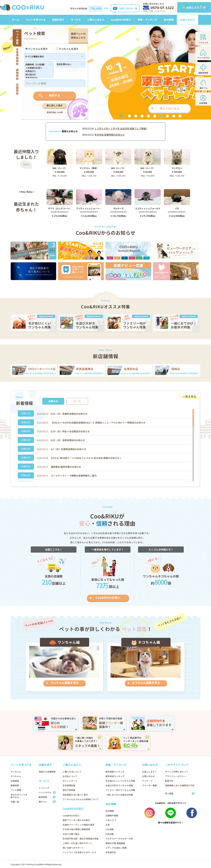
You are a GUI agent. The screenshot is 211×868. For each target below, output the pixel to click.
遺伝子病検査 (69, 790)
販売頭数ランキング (115, 772)
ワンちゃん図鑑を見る (65, 683)
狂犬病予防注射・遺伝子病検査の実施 (81, 839)
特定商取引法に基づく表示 (75, 795)
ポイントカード (70, 781)
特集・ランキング (147, 20)
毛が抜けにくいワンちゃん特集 (120, 781)
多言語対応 (111, 852)
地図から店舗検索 (47, 772)
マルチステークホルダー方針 (119, 839)
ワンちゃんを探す (37, 49)
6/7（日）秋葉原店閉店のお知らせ (68, 449)
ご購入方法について (72, 772)
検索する (55, 95)
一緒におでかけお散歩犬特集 (119, 795)
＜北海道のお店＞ (37, 68)
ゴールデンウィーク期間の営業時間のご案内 (74, 476)
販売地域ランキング (115, 776)
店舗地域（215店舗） (37, 65)
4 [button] (148, 116)
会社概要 (110, 811)
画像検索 (15, 785)
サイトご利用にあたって (177, 772)
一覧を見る (190, 396)
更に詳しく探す (55, 105)
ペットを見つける (36, 20)
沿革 (108, 825)
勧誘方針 (169, 781)
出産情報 (15, 781)
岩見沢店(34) (37, 78)
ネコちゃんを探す (67, 49)
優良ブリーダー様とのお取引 (76, 820)
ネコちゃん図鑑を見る (146, 683)
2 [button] (136, 116)
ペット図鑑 (16, 790)
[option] (105, 72)
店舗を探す (58, 20)
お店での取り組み (71, 834)
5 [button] (155, 116)
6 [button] (161, 116)
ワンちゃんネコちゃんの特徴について (81, 799)
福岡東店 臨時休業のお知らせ (66, 467)
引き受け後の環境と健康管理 (76, 829)
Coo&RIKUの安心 (121, 20)
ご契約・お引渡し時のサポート (77, 843)
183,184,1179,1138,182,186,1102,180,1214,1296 (37, 71)
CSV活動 (110, 829)
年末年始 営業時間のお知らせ (110, 135)
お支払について (70, 776)
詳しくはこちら (170, 108)
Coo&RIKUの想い (108, 598)
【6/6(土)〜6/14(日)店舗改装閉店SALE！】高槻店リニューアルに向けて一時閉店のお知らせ (98, 423)
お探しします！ (149, 772)
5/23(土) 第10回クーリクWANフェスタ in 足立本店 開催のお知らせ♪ (86, 458)
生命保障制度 (69, 785)
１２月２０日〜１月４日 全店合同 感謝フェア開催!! (121, 129)
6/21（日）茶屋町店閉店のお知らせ (69, 414)
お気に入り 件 (194, 7)
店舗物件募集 (112, 816)
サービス (76, 20)
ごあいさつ (111, 820)
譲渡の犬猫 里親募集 (115, 843)
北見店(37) (37, 71)
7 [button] (167, 116)
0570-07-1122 (158, 8)
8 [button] (174, 116)
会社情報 (169, 20)
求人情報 (169, 794)
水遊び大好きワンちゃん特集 (119, 785)
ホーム (16, 20)
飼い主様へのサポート (73, 848)
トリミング (44, 788)
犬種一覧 (15, 802)
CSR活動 (110, 834)
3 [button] (142, 116)
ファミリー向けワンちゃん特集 (120, 790)
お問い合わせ (187, 20)
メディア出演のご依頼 (116, 848)
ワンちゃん (16, 772)
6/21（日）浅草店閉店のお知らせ (68, 440)
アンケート (147, 781)
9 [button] (180, 116)
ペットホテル (45, 793)
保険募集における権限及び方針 (180, 785)
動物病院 (43, 797)
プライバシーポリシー (175, 776)
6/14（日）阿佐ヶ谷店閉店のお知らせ (70, 431)
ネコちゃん (16, 776)
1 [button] (129, 116)
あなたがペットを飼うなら (19, 796)
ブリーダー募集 (149, 785)
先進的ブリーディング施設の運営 (78, 825)
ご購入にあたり (96, 20)
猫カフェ (43, 802)
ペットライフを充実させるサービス (79, 852)
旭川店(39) (37, 75)
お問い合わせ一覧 (125, 8)
